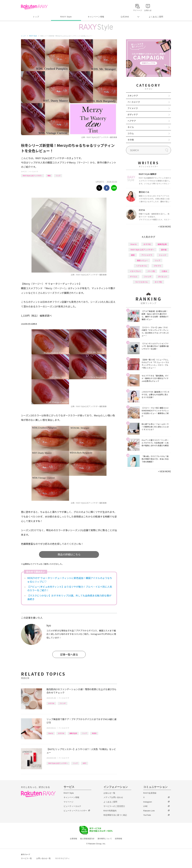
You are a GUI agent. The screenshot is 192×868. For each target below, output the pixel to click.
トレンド (163, 255)
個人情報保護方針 (87, 839)
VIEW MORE (164, 227)
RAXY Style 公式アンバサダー (33, 176)
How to (51, 733)
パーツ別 (151, 271)
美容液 (94, 733)
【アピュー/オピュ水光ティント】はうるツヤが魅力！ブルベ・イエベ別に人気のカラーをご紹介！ (70, 588)
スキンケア (133, 96)
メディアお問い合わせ (113, 797)
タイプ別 (158, 282)
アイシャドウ (147, 255)
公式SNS (125, 17)
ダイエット (163, 277)
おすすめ (51, 703)
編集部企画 (73, 733)
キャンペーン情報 (96, 17)
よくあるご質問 (156, 17)
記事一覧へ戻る (69, 654)
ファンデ (63, 703)
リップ (58, 176)
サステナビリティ (62, 858)
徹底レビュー (142, 260)
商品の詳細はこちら (69, 554)
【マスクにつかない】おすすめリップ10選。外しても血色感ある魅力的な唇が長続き (69, 597)
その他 (131, 140)
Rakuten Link (149, 811)
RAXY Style (66, 17)
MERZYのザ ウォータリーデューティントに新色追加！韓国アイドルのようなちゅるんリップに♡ (70, 580)
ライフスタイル (141, 282)
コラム (131, 133)
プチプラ (157, 266)
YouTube (147, 815)
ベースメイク (34, 171)
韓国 (49, 176)
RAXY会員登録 (150, 793)
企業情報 (73, 839)
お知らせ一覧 (109, 793)
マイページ (68, 802)
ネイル (131, 127)
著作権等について (105, 839)
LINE (145, 806)
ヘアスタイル (141, 266)
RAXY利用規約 (110, 811)
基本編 (164, 250)
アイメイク (133, 108)
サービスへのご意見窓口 (114, 806)
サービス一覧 (26, 858)
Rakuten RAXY (34, 7)
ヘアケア (132, 121)
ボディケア (133, 114)
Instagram (148, 802)
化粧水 (164, 271)
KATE (85, 763)
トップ (36, 17)
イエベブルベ (135, 271)
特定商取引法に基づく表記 (115, 815)
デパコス (133, 277)
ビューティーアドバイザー (75, 811)
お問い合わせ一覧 (43, 858)
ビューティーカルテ (72, 806)
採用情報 (118, 839)
